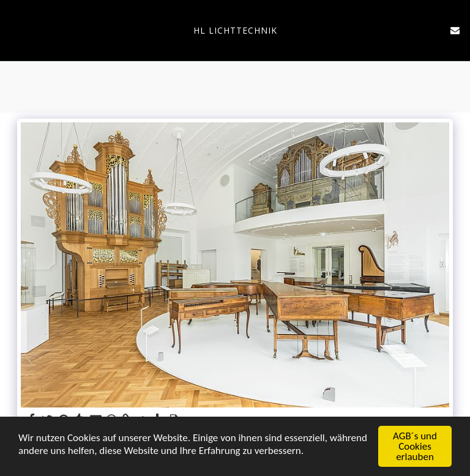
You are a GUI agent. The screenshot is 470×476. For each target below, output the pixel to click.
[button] (13, 30)
